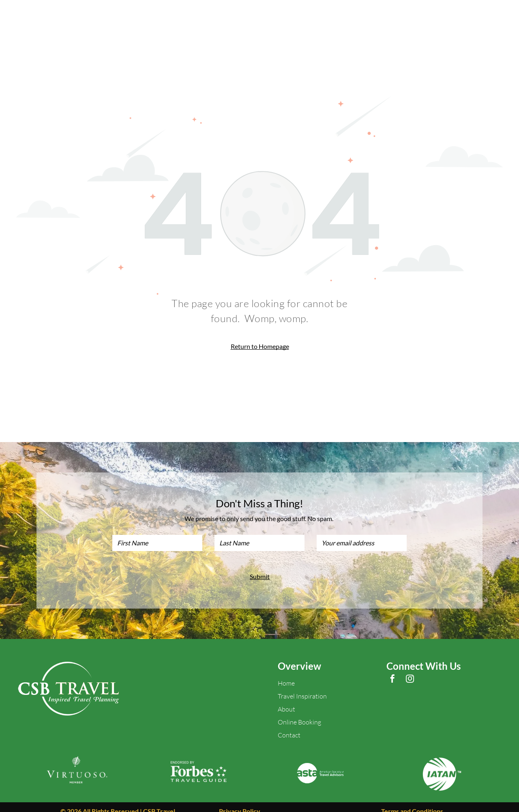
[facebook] (392, 672)
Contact (289, 727)
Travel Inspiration (302, 688)
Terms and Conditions (412, 803)
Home (286, 675)
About (286, 701)
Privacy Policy (240, 803)
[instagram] (410, 672)
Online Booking (299, 714)
